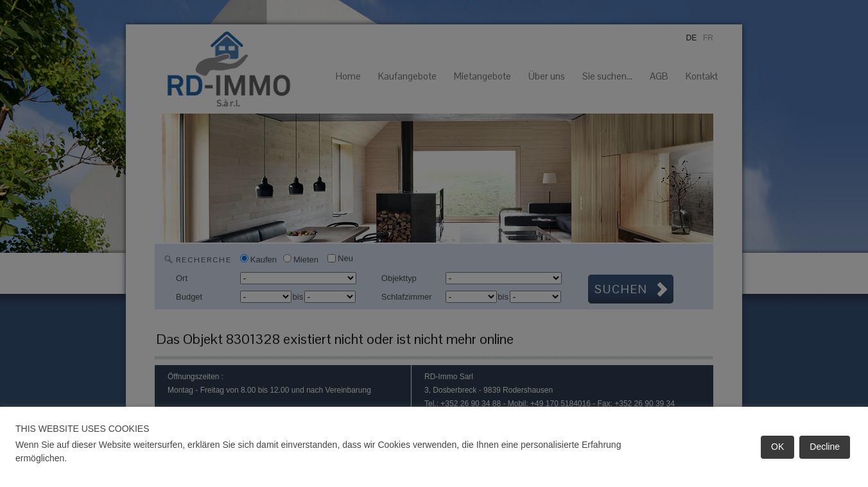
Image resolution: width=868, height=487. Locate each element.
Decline (825, 447)
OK (777, 447)
